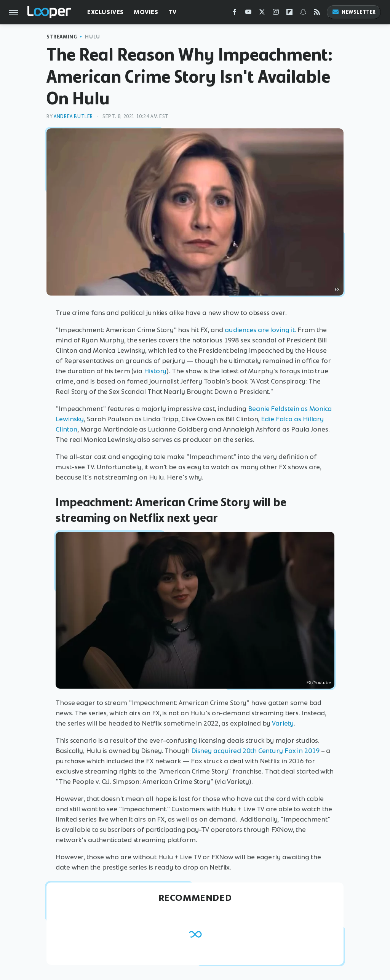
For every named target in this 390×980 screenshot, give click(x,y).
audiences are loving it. (261, 330)
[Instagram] (276, 14)
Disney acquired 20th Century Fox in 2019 (255, 751)
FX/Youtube (319, 683)
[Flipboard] (289, 14)
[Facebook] (235, 14)
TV (173, 12)
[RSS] (317, 14)
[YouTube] (248, 14)
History (154, 371)
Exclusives (105, 12)
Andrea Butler (73, 116)
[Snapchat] (303, 14)
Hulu (92, 37)
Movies (146, 12)
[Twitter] (262, 14)
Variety (283, 723)
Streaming (62, 37)
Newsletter (354, 12)
